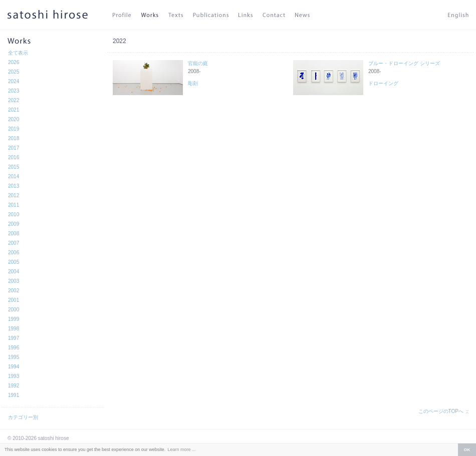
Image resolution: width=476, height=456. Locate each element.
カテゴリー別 (23, 417)
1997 (14, 338)
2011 (14, 205)
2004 (14, 272)
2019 (14, 129)
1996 (14, 348)
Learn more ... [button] (181, 449)
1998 (14, 329)
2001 (14, 300)
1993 (14, 376)
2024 (14, 81)
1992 (14, 386)
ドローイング (383, 83)
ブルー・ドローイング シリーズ (404, 63)
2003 (14, 281)
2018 (14, 138)
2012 (14, 195)
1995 (14, 357)
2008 (14, 234)
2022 (14, 100)
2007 (14, 243)
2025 (14, 72)
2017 (14, 148)
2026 (14, 62)
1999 (14, 319)
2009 (14, 224)
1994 (14, 367)
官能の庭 (198, 63)
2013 (14, 186)
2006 (14, 253)
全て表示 (18, 53)
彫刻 (193, 83)
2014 (14, 176)
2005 (14, 262)
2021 (14, 110)
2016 (14, 157)
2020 (14, 119)
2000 (14, 310)
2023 (14, 91)
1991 (14, 395)
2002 (14, 291)
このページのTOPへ (441, 411)
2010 (14, 214)
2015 (14, 167)
